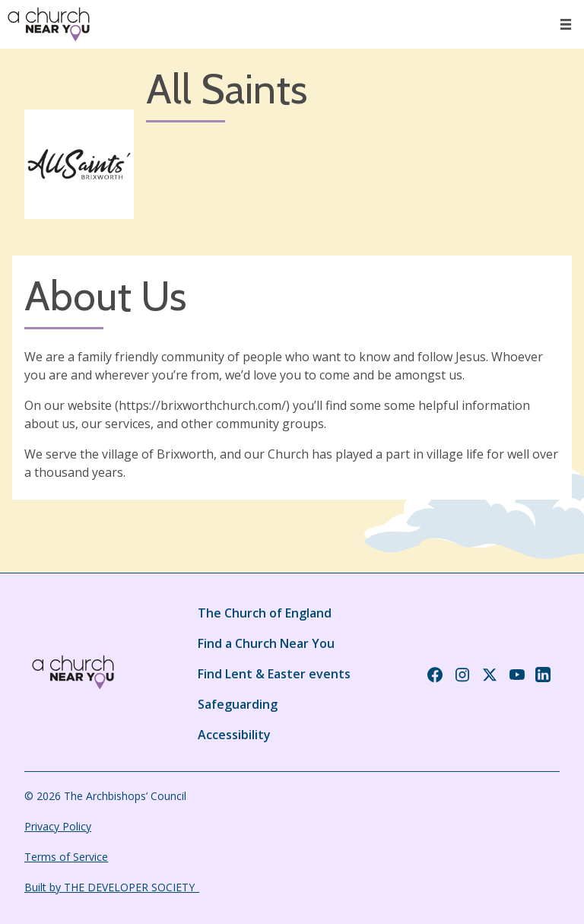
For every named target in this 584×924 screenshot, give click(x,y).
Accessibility (234, 735)
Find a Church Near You (266, 643)
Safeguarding (238, 704)
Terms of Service (66, 857)
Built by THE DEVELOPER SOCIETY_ (112, 887)
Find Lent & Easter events (274, 674)
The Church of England (265, 613)
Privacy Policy (58, 826)
